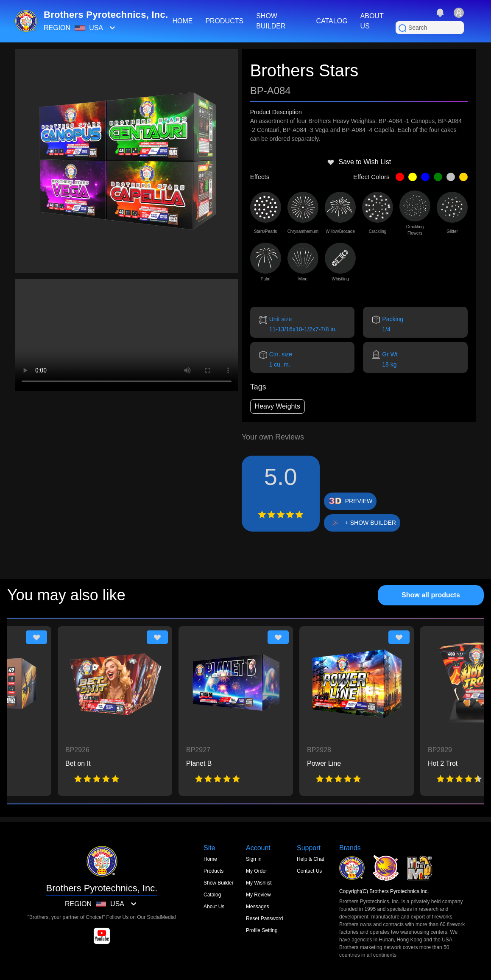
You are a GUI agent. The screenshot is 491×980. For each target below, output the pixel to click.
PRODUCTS (224, 21)
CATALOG (332, 21)
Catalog (212, 895)
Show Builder (219, 883)
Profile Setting (262, 930)
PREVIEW (359, 501)
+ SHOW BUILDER (371, 523)
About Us (214, 907)
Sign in (254, 859)
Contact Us (309, 871)
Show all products (431, 595)
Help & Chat (311, 859)
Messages (258, 907)
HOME (182, 21)
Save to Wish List (359, 162)
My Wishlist (259, 883)
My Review (258, 895)
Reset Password (264, 918)
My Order (257, 871)
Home (210, 859)
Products (213, 871)
